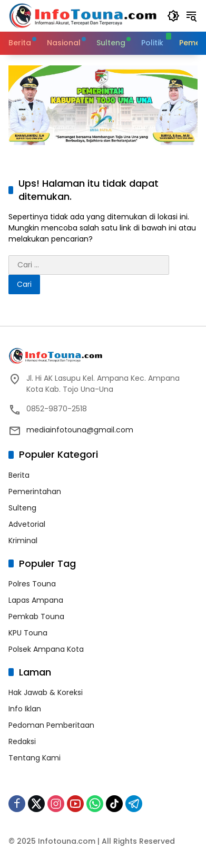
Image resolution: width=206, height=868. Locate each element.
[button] (173, 16)
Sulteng (22, 508)
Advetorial (27, 524)
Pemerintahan (35, 491)
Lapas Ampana (36, 600)
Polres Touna (32, 584)
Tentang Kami (35, 758)
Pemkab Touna (36, 616)
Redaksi (22, 741)
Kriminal (23, 541)
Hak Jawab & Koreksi (46, 692)
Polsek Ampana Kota (46, 649)
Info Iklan (25, 709)
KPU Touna (28, 633)
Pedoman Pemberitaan (51, 725)
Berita (19, 475)
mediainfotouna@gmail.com (80, 430)
